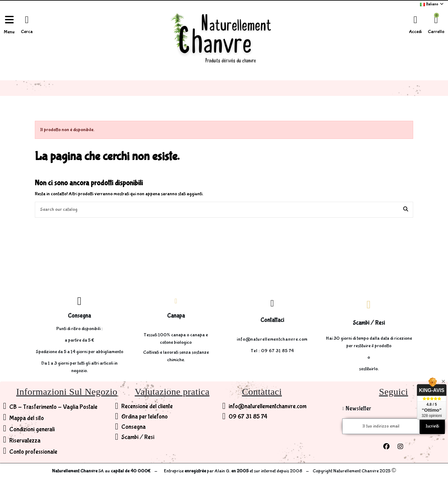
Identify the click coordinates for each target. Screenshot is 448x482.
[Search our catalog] (406, 210)
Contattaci (272, 320)
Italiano (432, 4)
